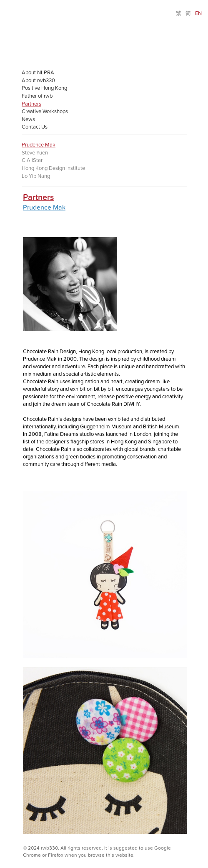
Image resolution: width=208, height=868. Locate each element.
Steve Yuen (35, 153)
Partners (31, 104)
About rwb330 (38, 81)
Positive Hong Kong (44, 88)
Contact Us (35, 127)
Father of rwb (37, 96)
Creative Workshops (45, 111)
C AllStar (32, 160)
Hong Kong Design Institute (53, 168)
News (28, 119)
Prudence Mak (39, 145)
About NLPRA (38, 73)
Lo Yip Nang (36, 176)
